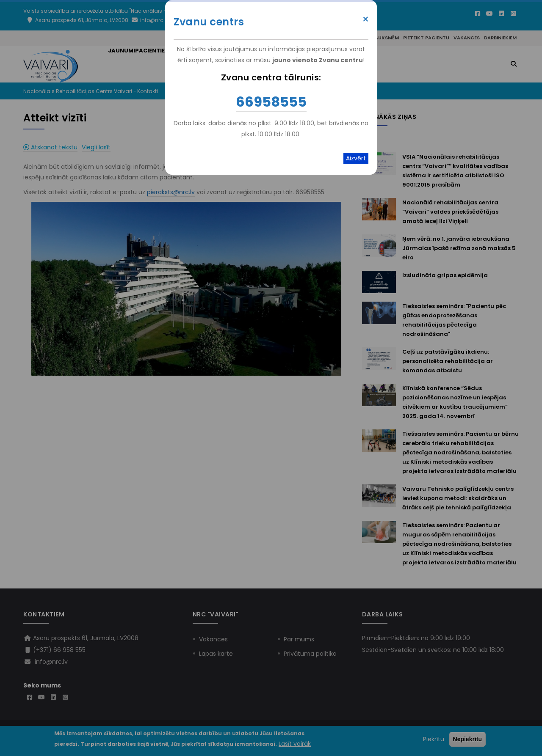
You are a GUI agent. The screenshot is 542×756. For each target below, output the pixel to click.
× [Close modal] (366, 19)
